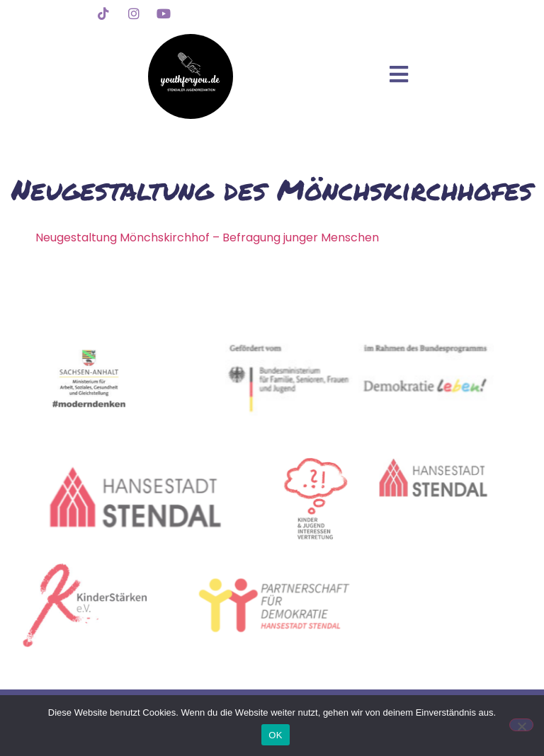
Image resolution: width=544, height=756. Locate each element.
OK (275, 735)
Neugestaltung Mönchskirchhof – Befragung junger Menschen (207, 237)
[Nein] (521, 725)
